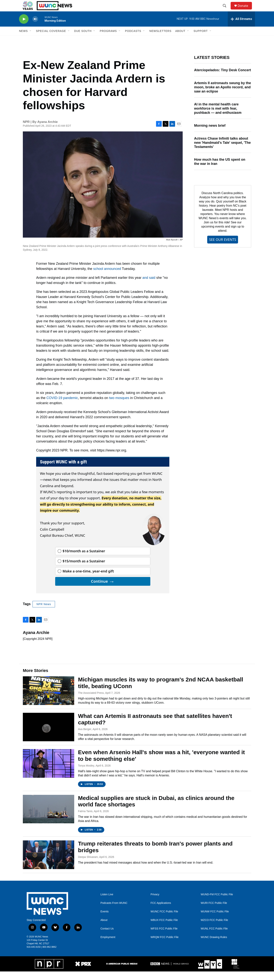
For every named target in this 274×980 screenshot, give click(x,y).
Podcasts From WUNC (114, 912)
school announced (107, 277)
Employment (108, 946)
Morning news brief (210, 134)
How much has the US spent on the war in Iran (220, 170)
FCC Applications (161, 912)
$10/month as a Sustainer (84, 560)
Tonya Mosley (86, 774)
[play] (24, 28)
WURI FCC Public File (214, 912)
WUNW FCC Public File (215, 920)
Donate (245, 10)
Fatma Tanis (85, 820)
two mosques (119, 406)
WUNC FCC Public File (164, 920)
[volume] (35, 28)
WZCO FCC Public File (214, 929)
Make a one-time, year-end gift (88, 580)
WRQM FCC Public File (164, 946)
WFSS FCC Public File (164, 937)
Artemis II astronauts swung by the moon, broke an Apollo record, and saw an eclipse (223, 96)
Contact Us (107, 937)
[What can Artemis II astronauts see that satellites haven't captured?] (49, 736)
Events (105, 920)
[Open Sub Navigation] (31, 40)
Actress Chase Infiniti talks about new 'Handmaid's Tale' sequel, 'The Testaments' (222, 151)
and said (149, 286)
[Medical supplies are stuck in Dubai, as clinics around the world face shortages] (49, 818)
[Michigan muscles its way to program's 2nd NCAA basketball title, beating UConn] (49, 699)
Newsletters (160, 40)
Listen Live (107, 903)
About (104, 929)
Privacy (155, 903)
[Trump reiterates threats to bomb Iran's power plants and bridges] (49, 863)
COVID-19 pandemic (62, 406)
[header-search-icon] (226, 10)
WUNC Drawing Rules (214, 946)
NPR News (44, 613)
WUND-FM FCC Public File (217, 903)
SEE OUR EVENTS (223, 248)
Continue (103, 590)
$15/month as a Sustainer (84, 570)
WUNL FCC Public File (214, 937)
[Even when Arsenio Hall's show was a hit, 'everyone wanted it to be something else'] (49, 772)
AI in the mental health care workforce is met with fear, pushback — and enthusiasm (218, 117)
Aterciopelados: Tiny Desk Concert (223, 79)
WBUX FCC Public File (164, 929)
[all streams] (241, 28)
